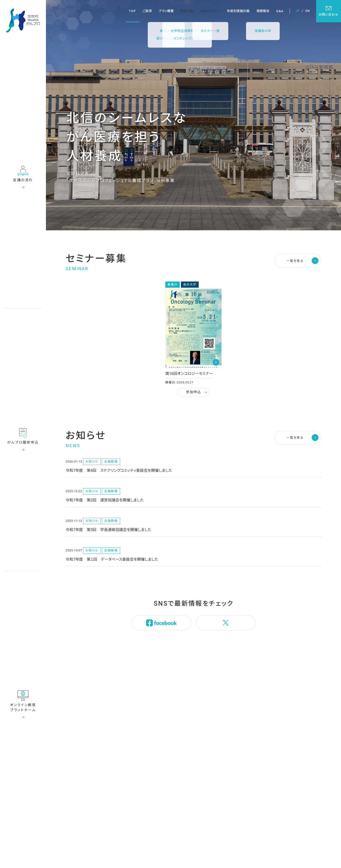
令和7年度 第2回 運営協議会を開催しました (105, 500)
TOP (132, 11)
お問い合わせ (329, 11)
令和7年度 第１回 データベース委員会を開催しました (112, 559)
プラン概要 (166, 11)
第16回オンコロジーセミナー (189, 374)
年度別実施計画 (238, 11)
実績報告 (263, 11)
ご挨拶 (147, 11)
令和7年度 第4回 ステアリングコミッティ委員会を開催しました (119, 470)
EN (308, 11)
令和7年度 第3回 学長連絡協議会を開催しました (108, 530)
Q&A (280, 11)
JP (298, 11)
